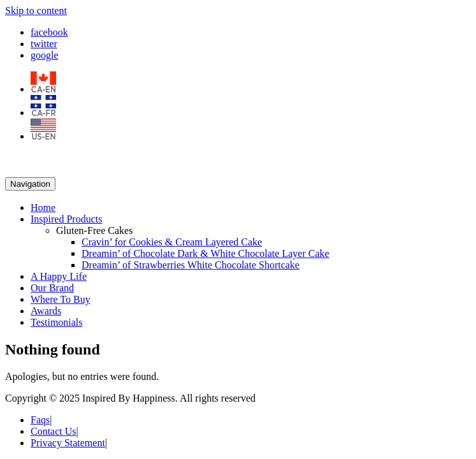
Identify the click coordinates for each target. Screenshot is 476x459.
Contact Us (54, 431)
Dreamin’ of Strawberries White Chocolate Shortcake (191, 265)
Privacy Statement (68, 443)
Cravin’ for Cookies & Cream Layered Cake (172, 242)
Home (43, 208)
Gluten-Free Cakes (94, 230)
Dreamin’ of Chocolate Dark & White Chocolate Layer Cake (206, 253)
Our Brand (52, 288)
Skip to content (36, 11)
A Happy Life (59, 276)
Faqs (40, 420)
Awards (46, 311)
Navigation (30, 184)
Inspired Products (66, 219)
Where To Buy (61, 299)
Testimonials (57, 322)
